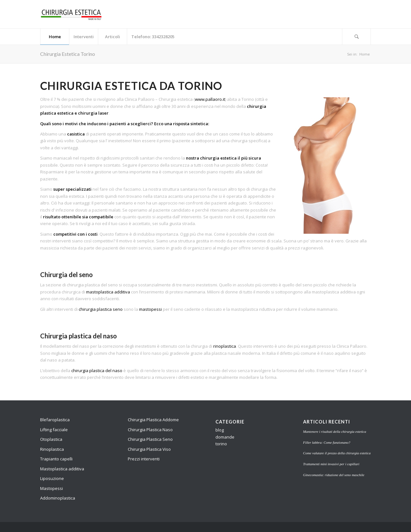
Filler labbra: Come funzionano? (327, 442)
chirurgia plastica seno (101, 309)
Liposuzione (52, 478)
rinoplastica (225, 346)
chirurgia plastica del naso (97, 371)
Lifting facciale (54, 430)
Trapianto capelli (56, 459)
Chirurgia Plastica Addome (153, 420)
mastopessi (150, 309)
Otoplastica (51, 439)
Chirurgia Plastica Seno (150, 439)
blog (220, 430)
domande (225, 437)
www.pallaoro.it (210, 99)
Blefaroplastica (55, 420)
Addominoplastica (58, 498)
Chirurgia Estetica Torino (68, 54)
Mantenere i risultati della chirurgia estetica (335, 432)
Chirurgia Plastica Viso (149, 449)
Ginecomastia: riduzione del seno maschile (334, 475)
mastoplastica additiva (108, 292)
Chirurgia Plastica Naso (150, 430)
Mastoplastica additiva (62, 469)
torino (221, 444)
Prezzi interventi (144, 459)
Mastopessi (52, 488)
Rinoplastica (52, 449)
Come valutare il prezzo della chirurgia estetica (337, 453)
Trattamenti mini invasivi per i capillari (331, 464)
